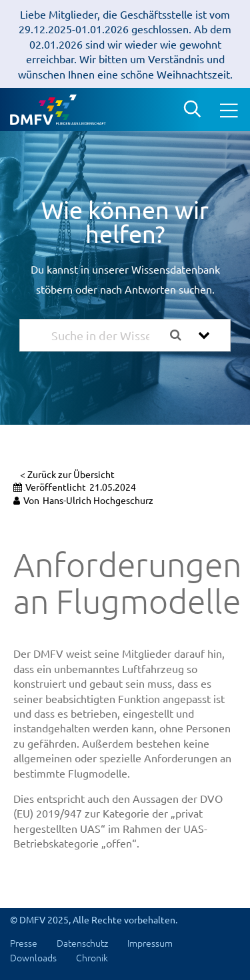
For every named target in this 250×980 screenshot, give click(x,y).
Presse (24, 943)
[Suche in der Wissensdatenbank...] (106, 335)
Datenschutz (82, 943)
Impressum (150, 943)
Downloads (33, 957)
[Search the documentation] (181, 335)
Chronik (92, 957)
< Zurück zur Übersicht (67, 474)
